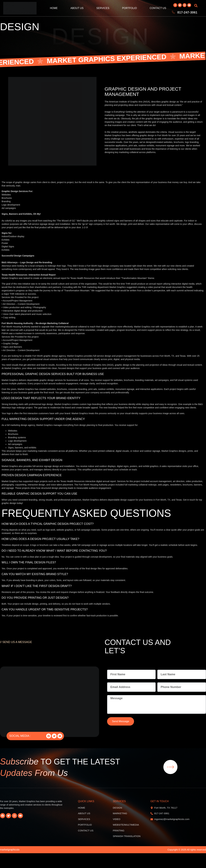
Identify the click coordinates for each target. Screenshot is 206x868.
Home (54, 8)
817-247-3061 (187, 12)
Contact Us (158, 8)
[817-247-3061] (173, 12)
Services (103, 8)
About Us (77, 8)
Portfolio (130, 8)
